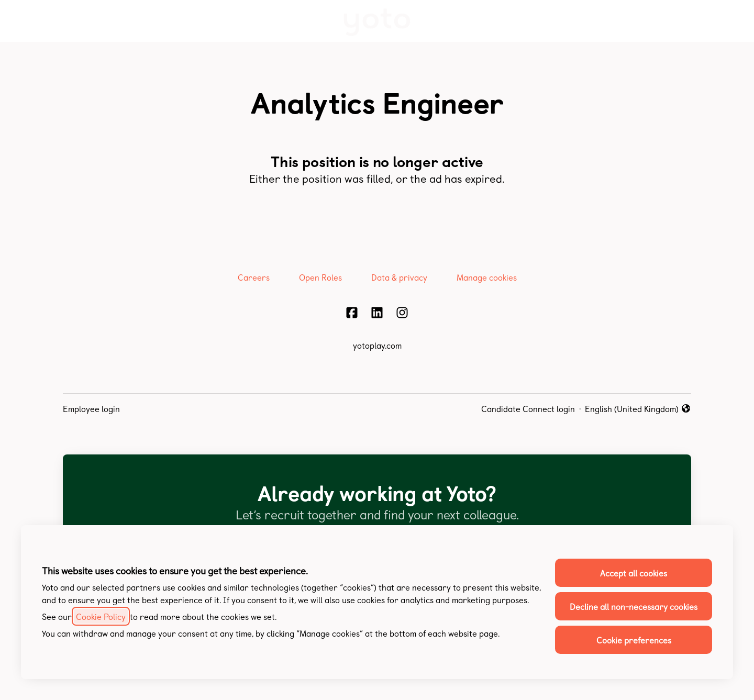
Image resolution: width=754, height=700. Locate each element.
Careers (254, 277)
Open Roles (320, 277)
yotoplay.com (377, 345)
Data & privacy (399, 277)
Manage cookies (487, 277)
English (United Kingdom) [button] (638, 408)
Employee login (91, 408)
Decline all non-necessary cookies (634, 606)
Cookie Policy (101, 616)
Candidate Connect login (528, 408)
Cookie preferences (634, 640)
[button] (733, 21)
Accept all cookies (634, 573)
